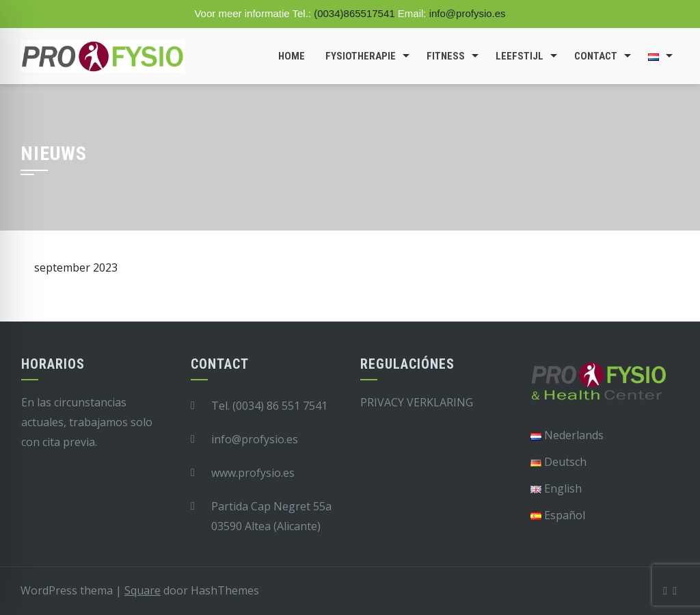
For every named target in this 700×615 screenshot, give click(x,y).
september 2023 (76, 267)
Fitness (446, 56)
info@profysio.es (468, 13)
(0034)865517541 (354, 13)
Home (292, 56)
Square (143, 590)
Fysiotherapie (361, 56)
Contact (596, 56)
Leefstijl (520, 56)
